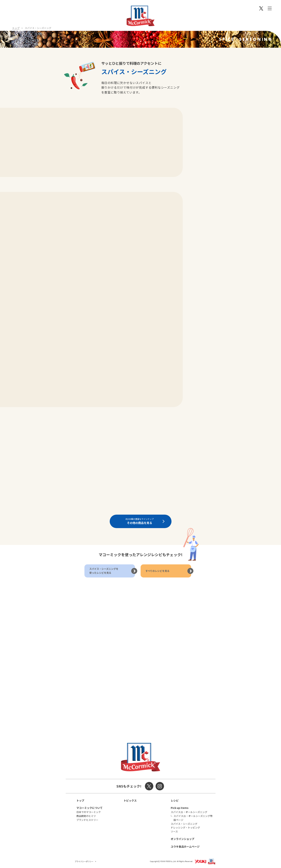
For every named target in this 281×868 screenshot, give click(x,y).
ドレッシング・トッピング (185, 827)
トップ (16, 28)
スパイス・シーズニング (184, 824)
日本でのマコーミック (89, 812)
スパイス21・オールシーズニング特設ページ (193, 818)
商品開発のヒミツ (86, 816)
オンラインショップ (183, 839)
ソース (174, 831)
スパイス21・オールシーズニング (189, 812)
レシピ (175, 800)
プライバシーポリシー (84, 861)
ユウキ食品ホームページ (185, 846)
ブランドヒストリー (87, 820)
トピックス (130, 800)
